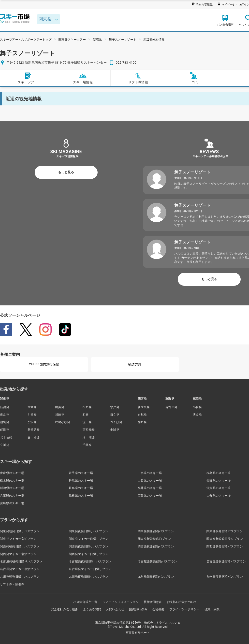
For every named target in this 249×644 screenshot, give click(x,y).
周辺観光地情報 (154, 40)
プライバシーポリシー (184, 609)
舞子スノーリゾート (123, 40)
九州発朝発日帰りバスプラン (20, 577)
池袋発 (5, 422)
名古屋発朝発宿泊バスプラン (157, 561)
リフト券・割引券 (12, 584)
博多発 (197, 415)
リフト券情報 (138, 78)
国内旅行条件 (138, 609)
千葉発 (87, 445)
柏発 (86, 415)
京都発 (142, 415)
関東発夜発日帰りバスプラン (88, 531)
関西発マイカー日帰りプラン (88, 554)
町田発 (5, 430)
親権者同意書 (153, 602)
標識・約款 (212, 609)
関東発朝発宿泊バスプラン (156, 531)
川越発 (32, 415)
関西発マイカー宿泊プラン (18, 554)
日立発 (115, 415)
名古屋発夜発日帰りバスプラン (90, 561)
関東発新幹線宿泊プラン (154, 539)
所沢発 (32, 422)
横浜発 (60, 407)
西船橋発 (89, 430)
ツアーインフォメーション (121, 602)
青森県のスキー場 (12, 473)
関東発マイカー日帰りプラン (88, 539)
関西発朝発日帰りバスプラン (20, 546)
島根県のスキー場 (81, 496)
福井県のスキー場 (150, 488)
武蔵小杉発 (63, 422)
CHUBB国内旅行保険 (44, 364)
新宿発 (5, 407)
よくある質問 (92, 609)
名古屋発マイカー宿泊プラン (20, 569)
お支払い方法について (182, 602)
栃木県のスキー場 (12, 481)
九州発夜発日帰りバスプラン (88, 577)
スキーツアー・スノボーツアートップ (26, 40)
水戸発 (115, 407)
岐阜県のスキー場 (81, 488)
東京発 (5, 415)
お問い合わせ (115, 609)
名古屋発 (171, 407)
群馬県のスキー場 (81, 481)
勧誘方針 (135, 364)
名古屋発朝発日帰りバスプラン (21, 561)
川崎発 (60, 415)
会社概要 (158, 609)
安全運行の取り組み (65, 609)
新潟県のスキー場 (12, 488)
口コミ (193, 78)
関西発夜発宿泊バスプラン (156, 546)
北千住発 (6, 437)
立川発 (5, 445)
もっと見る (66, 172)
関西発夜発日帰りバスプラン (88, 546)
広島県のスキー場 (150, 496)
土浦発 (115, 430)
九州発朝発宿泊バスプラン (156, 577)
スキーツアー (28, 78)
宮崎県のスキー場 (12, 503)
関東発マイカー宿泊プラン (18, 539)
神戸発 (142, 422)
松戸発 (87, 407)
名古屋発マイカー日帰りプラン (90, 569)
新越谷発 (34, 430)
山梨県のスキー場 (150, 481)
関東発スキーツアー (72, 40)
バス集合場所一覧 (85, 602)
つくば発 (116, 422)
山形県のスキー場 (150, 473)
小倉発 (197, 407)
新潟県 (97, 40)
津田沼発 (89, 437)
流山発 (87, 422)
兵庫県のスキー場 (12, 496)
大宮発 (32, 407)
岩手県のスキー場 (81, 473)
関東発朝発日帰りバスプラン (20, 531)
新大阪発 (144, 407)
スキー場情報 (83, 78)
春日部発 (34, 437)
